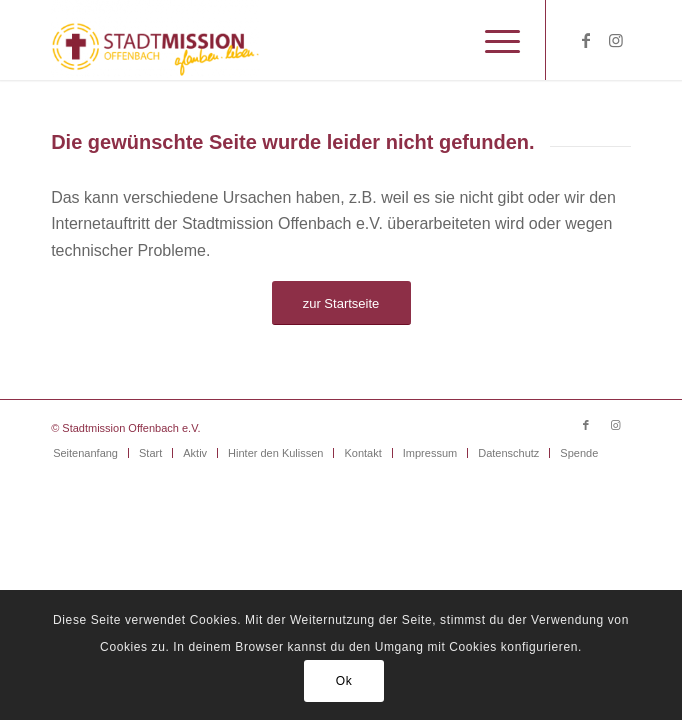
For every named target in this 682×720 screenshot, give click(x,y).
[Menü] (492, 40)
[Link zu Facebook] (586, 40)
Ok (344, 681)
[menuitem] (492, 40)
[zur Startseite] (341, 303)
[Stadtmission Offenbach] (283, 40)
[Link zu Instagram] (616, 40)
